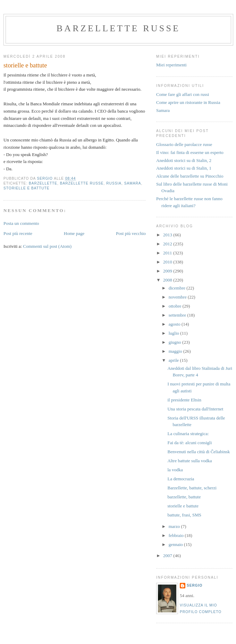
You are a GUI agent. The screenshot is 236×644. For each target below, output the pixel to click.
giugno (175, 342)
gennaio (176, 544)
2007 (168, 556)
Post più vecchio (131, 233)
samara (133, 183)
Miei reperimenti (171, 65)
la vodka (175, 470)
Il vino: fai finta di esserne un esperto (190, 152)
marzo (175, 526)
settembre (178, 315)
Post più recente (18, 233)
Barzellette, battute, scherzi (192, 488)
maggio (176, 351)
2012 (168, 244)
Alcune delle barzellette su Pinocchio (190, 176)
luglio (175, 333)
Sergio (195, 585)
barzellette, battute (184, 497)
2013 (168, 235)
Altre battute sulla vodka (189, 461)
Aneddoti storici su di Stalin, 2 (184, 160)
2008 (168, 280)
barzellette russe (118, 28)
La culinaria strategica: (188, 434)
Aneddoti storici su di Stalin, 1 (184, 168)
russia (114, 183)
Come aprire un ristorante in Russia (188, 102)
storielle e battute (27, 188)
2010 (168, 262)
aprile (174, 360)
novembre (178, 297)
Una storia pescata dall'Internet (195, 409)
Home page (74, 233)
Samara (163, 110)
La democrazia (181, 479)
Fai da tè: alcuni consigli (189, 443)
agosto (175, 324)
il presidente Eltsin (184, 400)
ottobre (176, 306)
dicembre (178, 288)
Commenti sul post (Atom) (47, 246)
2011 (168, 253)
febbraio (177, 535)
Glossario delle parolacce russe (184, 144)
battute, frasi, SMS (184, 515)
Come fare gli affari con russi (183, 94)
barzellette (43, 183)
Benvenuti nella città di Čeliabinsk (199, 452)
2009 (168, 271)
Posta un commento (21, 223)
